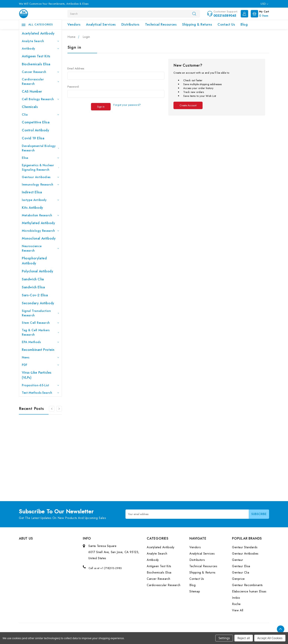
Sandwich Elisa (33, 287)
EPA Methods (40, 342)
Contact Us (226, 24)
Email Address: (76, 68)
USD (264, 4)
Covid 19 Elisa (33, 138)
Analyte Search (40, 41)
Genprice (238, 579)
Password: (73, 87)
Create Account (188, 105)
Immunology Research (40, 185)
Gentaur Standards (245, 547)
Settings (224, 638)
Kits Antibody (33, 208)
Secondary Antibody (38, 303)
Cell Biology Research (40, 99)
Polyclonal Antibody (38, 271)
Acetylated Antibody (38, 33)
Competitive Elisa (36, 122)
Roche (236, 604)
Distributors (130, 24)
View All (238, 610)
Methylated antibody (38, 223)
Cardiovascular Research (40, 82)
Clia (40, 115)
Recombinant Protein (38, 350)
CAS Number (32, 91)
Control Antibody (36, 130)
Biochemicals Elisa (36, 64)
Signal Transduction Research (40, 313)
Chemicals (30, 107)
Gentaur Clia (241, 572)
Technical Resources (161, 24)
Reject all (244, 638)
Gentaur (237, 560)
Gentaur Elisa (241, 566)
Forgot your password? (127, 105)
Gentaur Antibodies (40, 177)
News (40, 357)
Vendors (74, 24)
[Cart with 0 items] (259, 13)
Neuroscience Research (40, 248)
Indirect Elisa (32, 192)
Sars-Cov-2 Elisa (35, 295)
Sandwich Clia (33, 279)
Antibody (40, 49)
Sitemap (195, 591)
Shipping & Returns (197, 24)
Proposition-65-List (40, 385)
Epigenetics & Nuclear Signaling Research (40, 167)
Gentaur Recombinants (247, 585)
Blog (244, 24)
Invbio (236, 598)
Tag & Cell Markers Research (40, 332)
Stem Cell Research (40, 323)
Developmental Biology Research (40, 148)
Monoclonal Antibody (39, 238)
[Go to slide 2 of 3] (59, 409)
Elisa (40, 158)
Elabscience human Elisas (249, 591)
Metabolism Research (40, 215)
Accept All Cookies (270, 638)
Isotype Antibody (40, 200)
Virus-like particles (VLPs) (37, 375)
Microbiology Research (40, 231)
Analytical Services (101, 24)
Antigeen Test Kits (36, 56)
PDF (40, 365)
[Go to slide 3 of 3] (52, 409)
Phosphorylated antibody (34, 261)
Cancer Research (40, 72)
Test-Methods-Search (40, 393)
